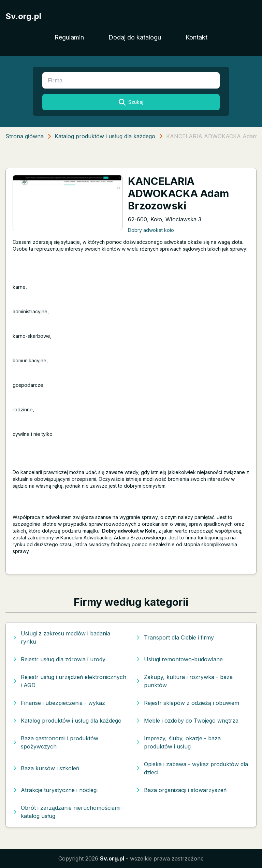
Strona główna (25, 136)
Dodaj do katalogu (135, 37)
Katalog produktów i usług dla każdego (105, 136)
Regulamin (69, 37)
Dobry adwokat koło (151, 230)
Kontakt (196, 37)
